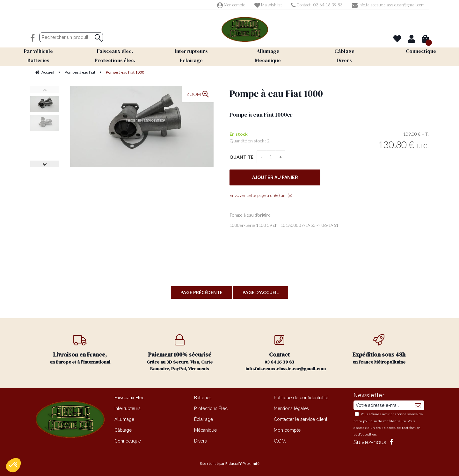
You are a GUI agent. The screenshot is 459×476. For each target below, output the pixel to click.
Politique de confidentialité (301, 398)
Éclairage (204, 419)
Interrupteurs (127, 408)
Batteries (203, 398)
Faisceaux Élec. (130, 398)
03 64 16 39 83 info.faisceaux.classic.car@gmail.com (286, 353)
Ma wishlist (268, 5)
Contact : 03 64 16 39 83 (317, 5)
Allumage (124, 419)
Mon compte (231, 5)
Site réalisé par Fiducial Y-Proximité (230, 463)
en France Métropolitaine (379, 350)
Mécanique (205, 430)
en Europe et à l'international (80, 350)
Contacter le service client (301, 419)
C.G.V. (280, 441)
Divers (200, 441)
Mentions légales (291, 408)
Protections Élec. (211, 408)
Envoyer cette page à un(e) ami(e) (261, 195)
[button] (13, 465)
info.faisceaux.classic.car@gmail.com (388, 5)
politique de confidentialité (385, 421)
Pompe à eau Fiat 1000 (276, 94)
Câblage (123, 430)
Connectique (128, 441)
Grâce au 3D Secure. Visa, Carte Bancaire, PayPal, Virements (180, 353)
